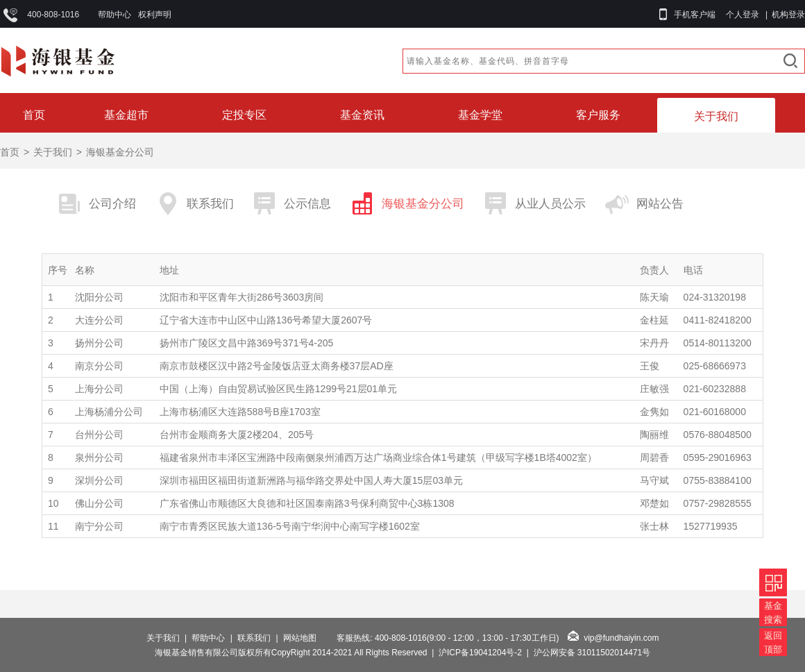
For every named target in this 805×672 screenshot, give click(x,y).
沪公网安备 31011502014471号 (592, 653)
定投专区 (244, 115)
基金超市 (126, 115)
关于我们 (716, 116)
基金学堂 (480, 115)
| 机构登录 (783, 15)
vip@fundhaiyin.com (621, 638)
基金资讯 (362, 115)
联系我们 (254, 638)
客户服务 (598, 115)
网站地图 (300, 638)
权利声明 (155, 15)
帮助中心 (115, 15)
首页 (34, 115)
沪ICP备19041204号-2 (480, 653)
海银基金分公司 (120, 152)
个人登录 (743, 15)
